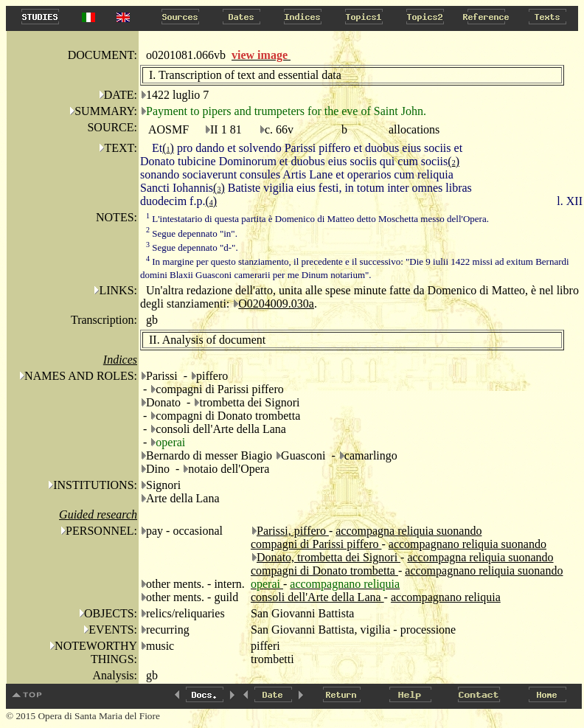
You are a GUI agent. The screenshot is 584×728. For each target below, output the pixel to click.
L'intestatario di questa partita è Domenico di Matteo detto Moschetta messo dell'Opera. (317, 219)
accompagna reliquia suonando (409, 531)
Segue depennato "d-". (192, 247)
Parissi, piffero (293, 531)
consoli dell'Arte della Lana (317, 597)
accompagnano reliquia (446, 597)
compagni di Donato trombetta (324, 571)
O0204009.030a (276, 304)
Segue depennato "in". (192, 233)
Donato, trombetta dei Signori (328, 557)
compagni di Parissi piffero (316, 544)
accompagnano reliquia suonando (467, 544)
